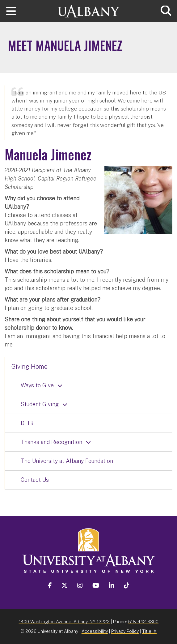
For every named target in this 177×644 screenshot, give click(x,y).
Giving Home (29, 367)
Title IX (149, 631)
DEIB (27, 423)
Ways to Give (37, 385)
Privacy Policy (125, 631)
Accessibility (95, 631)
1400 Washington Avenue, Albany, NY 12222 (64, 622)
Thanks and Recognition (51, 442)
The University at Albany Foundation (67, 461)
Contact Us (35, 480)
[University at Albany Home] (89, 10)
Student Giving (40, 404)
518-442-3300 (143, 622)
